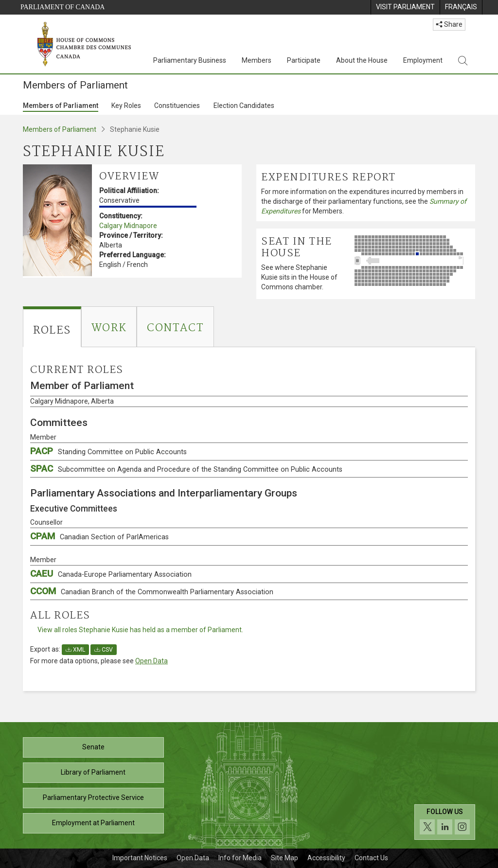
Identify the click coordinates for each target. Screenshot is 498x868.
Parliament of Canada (62, 7)
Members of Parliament (61, 106)
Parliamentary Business (190, 60)
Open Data (151, 661)
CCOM (152, 591)
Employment (423, 60)
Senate (93, 747)
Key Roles (126, 106)
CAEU (111, 574)
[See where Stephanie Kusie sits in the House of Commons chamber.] (412, 261)
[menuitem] (405, 7)
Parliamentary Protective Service (93, 797)
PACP (108, 451)
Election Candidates (244, 106)
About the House (362, 60)
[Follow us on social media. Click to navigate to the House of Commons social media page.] (445, 822)
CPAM (99, 536)
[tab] (52, 327)
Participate (304, 60)
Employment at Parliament (93, 823)
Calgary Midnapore (128, 226)
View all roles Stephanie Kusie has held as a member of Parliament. (140, 630)
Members (257, 60)
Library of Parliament (93, 772)
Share (449, 24)
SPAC (186, 469)
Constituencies (177, 106)
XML (75, 650)
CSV (104, 650)
